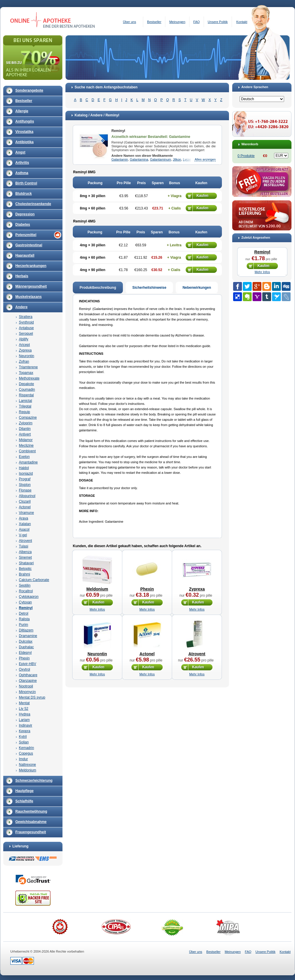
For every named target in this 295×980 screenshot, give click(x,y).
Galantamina (139, 159)
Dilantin (25, 429)
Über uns (130, 22)
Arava (23, 518)
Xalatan (25, 524)
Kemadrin (26, 748)
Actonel (25, 507)
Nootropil (26, 686)
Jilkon (177, 159)
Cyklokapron (29, 597)
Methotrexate (29, 378)
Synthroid (26, 322)
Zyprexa (25, 350)
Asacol (24, 529)
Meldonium (28, 770)
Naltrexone (27, 765)
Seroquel (26, 334)
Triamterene (28, 367)
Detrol (24, 613)
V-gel (23, 535)
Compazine (28, 418)
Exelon (24, 457)
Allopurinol (27, 496)
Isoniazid (26, 473)
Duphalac (26, 647)
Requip (24, 412)
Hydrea (25, 714)
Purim (23, 625)
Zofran (24, 362)
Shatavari (26, 563)
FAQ (197, 22)
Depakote (26, 384)
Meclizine (26, 446)
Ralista (24, 619)
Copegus (26, 753)
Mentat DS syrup (32, 697)
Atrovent (25, 541)
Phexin (24, 658)
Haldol (24, 468)
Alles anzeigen (205, 159)
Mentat (24, 703)
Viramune (26, 513)
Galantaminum (161, 159)
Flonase (25, 490)
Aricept (24, 345)
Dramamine (28, 636)
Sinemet (25, 557)
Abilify (24, 339)
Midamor (26, 440)
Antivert (25, 434)
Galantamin (120, 159)
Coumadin (27, 390)
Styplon (25, 485)
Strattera (26, 317)
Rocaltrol (26, 591)
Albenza (25, 552)
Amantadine (28, 462)
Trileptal (25, 406)
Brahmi (24, 574)
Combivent (27, 451)
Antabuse (26, 328)
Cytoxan (25, 602)
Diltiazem (26, 630)
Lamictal (25, 401)
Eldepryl (25, 653)
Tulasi (24, 546)
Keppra (25, 731)
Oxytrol (24, 669)
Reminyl (26, 608)
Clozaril (25, 501)
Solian (24, 742)
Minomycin (27, 692)
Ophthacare (28, 675)
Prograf (25, 479)
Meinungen (177, 22)
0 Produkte (246, 156)
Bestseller (154, 22)
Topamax (26, 373)
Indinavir (25, 725)
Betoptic (25, 569)
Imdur (23, 759)
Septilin (25, 585)
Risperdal (26, 395)
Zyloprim (26, 423)
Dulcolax (26, 641)
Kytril (23, 737)
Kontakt (242, 22)
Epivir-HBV (28, 664)
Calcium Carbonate (34, 580)
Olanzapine (28, 681)
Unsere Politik (218, 22)
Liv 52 (24, 709)
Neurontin (27, 356)
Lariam (24, 720)
